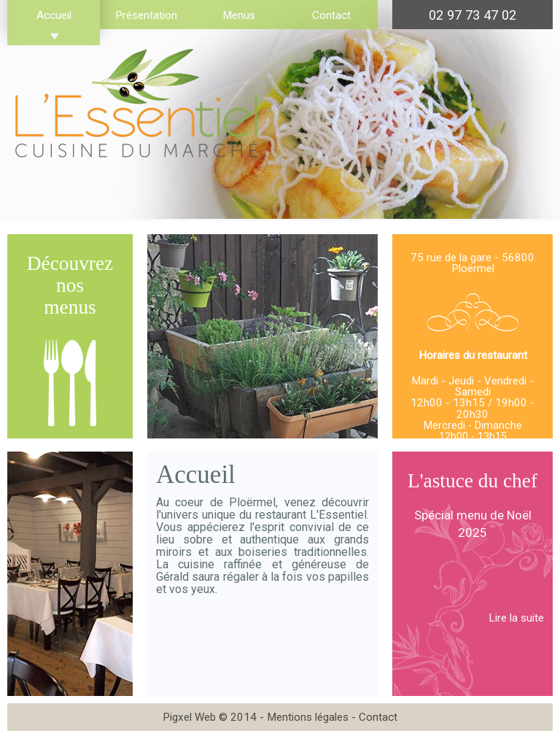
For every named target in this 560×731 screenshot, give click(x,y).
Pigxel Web (189, 717)
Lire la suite (516, 618)
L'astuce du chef (472, 481)
